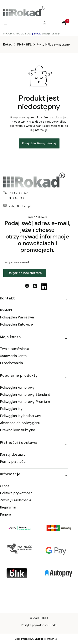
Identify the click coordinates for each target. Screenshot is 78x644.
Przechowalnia (11, 363)
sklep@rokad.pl (51, 34)
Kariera (6, 514)
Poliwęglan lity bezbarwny (20, 416)
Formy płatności (13, 461)
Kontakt (6, 310)
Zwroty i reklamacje (16, 500)
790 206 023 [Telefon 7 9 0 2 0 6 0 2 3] (19, 193)
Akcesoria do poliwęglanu (20, 423)
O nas (5, 486)
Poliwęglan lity (11, 409)
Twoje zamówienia (15, 349)
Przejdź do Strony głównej (39, 143)
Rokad (8, 44)
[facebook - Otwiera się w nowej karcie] (27, 287)
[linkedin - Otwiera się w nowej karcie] (44, 287)
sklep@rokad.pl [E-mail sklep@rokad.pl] (20, 206)
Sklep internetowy (34, 639)
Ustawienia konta (13, 356)
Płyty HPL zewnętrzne (53, 44)
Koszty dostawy (13, 454)
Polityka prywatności (17, 493)
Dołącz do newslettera (25, 273)
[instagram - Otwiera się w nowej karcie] (35, 287)
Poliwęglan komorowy (17, 387)
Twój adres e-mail (16, 262)
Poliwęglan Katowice (16, 324)
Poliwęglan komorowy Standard (25, 394)
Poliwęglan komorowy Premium (25, 402)
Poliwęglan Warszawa (17, 317)
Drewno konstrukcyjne (18, 430)
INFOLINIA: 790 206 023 (17, 34)
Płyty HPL (24, 44)
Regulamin (8, 507)
